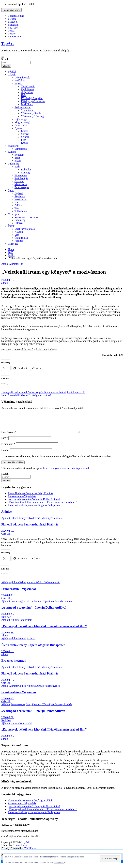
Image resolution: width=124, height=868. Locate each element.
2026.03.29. (8, 618)
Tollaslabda (21, 211)
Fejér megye (21, 119)
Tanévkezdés (28, 86)
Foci (17, 202)
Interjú (29, 605)
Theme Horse (21, 849)
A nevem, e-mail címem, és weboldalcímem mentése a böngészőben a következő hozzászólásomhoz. (58, 460)
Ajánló (18, 128)
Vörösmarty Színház (32, 113)
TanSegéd (13, 244)
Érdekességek (22, 187)
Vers (17, 235)
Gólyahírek (27, 92)
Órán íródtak (21, 238)
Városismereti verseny (26, 217)
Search (5, 59)
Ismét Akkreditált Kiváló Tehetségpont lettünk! (26, 395)
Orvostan (19, 181)
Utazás (25, 131)
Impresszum (14, 37)
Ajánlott (13, 264)
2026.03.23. (8, 636)
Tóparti (18, 83)
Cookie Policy (60, 863)
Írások (11, 226)
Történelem (21, 175)
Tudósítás (20, 81)
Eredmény (20, 220)
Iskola (18, 161)
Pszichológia (21, 178)
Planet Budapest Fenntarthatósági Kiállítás (30, 497)
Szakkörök (14, 146)
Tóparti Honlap (16, 16)
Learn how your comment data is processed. (66, 472)
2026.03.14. (8, 655)
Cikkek (12, 75)
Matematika (21, 184)
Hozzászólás (9, 436)
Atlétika (19, 205)
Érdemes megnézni (14, 665)
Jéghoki (19, 193)
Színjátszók (21, 149)
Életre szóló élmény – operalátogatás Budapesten (34, 509)
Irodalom (19, 155)
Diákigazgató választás (33, 101)
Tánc (17, 208)
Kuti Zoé (6, 621)
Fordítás (19, 241)
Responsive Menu (11, 10)
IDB (23, 95)
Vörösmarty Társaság (32, 116)
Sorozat (25, 134)
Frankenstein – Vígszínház (22, 500)
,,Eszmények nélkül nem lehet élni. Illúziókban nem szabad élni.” (42, 506)
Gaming (25, 172)
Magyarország (22, 122)
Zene (17, 158)
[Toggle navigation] (3, 57)
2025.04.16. (8, 280)
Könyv (25, 143)
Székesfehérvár (23, 107)
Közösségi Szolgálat (32, 98)
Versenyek (13, 214)
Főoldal (12, 72)
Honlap (5, 454)
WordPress (30, 852)
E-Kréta (12, 19)
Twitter (12, 34)
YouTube (13, 28)
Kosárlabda (21, 199)
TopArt (8, 44)
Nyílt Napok (28, 89)
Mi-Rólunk (27, 104)
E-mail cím (8, 448)
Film (24, 140)
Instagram (13, 25)
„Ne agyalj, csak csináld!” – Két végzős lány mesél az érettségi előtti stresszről (43, 392)
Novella (19, 232)
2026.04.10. (8, 535)
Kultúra (12, 152)
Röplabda (20, 196)
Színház (25, 137)
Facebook (13, 22)
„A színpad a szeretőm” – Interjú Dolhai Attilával (34, 503)
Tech (17, 167)
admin (5, 283)
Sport (11, 190)
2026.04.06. (8, 599)
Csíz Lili (6, 538)
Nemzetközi (21, 125)
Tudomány (14, 164)
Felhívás (19, 223)
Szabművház (28, 110)
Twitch (12, 31)
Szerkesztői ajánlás (25, 229)
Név (5, 442)
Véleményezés (22, 78)
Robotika (26, 170)
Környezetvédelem (29, 522)
